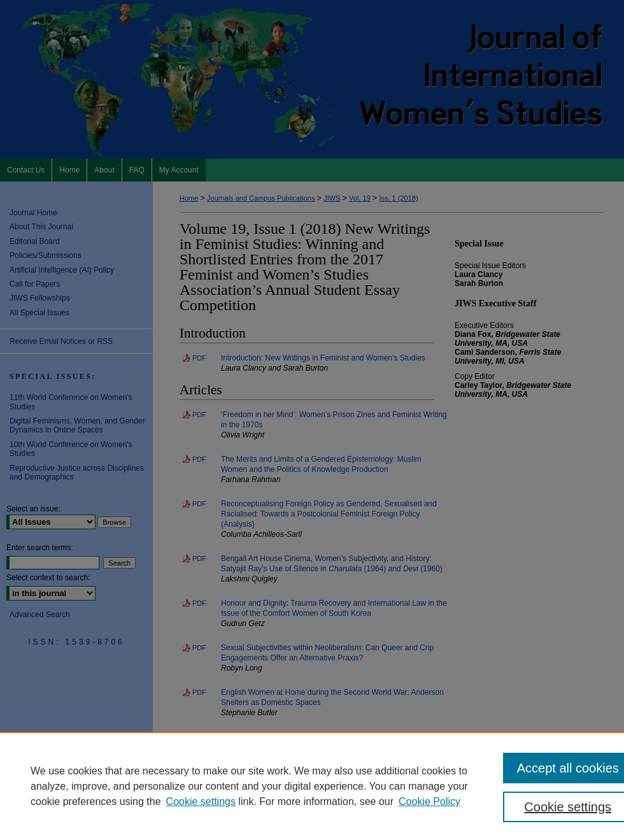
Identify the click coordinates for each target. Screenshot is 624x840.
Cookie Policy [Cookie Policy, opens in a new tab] (429, 801)
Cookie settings (201, 801)
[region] (312, 786)
